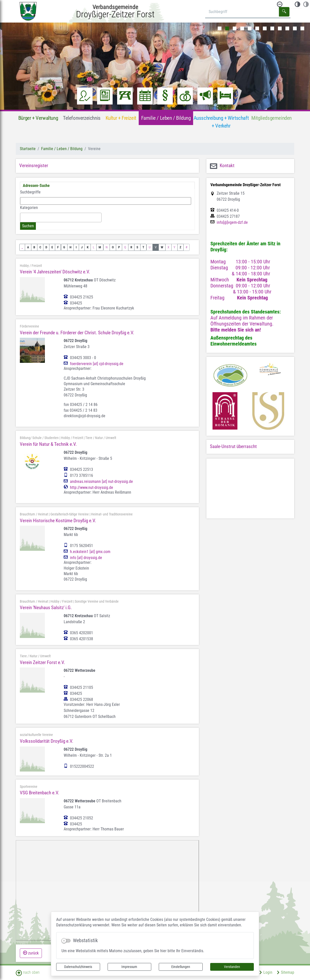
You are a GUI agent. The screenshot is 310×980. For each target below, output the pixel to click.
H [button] (70, 247)
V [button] (156, 247)
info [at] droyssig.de (86, 558)
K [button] (88, 247)
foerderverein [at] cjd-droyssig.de (97, 364)
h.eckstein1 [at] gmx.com (90, 552)
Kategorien (29, 208)
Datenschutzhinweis (78, 967)
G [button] (64, 247)
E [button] (52, 247)
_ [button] (22, 247)
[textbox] (23, 217)
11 (295, 28)
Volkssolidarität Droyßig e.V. (47, 741)
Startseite (28, 149)
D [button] (46, 247)
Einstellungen (181, 967)
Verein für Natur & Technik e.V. (48, 444)
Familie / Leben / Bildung (62, 149)
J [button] (82, 247)
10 (287, 28)
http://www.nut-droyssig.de (92, 488)
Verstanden (232, 967)
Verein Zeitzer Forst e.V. (42, 662)
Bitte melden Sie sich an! (236, 330)
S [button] (137, 247)
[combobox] (61, 217)
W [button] (162, 247)
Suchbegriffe (30, 192)
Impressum (129, 967)
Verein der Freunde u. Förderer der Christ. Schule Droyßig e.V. (77, 333)
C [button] (40, 247)
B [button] (34, 247)
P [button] (119, 247)
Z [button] (180, 247)
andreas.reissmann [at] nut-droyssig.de (101, 482)
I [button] (76, 247)
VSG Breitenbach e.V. (40, 793)
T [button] (143, 247)
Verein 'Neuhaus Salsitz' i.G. (46, 608)
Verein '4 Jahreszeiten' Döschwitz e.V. (55, 272)
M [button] (100, 247)
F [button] (58, 247)
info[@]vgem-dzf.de (232, 223)
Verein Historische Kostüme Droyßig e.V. (58, 521)
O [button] (113, 247)
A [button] (28, 247)
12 (302, 28)
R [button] (131, 247)
